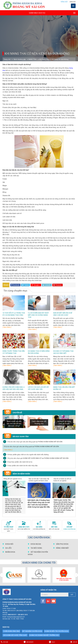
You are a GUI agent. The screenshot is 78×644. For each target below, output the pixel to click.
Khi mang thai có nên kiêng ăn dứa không (39, 352)
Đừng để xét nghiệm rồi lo (13, 479)
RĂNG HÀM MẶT (61, 548)
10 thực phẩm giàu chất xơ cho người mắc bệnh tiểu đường (28, 454)
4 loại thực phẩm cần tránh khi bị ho (20, 462)
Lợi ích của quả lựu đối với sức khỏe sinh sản (38, 388)
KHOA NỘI (8, 544)
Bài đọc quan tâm (21, 436)
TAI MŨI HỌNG (35, 548)
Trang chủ (7, 59)
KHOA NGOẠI (34, 544)
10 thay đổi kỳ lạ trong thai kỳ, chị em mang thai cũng (14, 314)
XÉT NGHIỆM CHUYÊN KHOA (38, 553)
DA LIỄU (7, 548)
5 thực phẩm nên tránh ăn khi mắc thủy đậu (22, 465)
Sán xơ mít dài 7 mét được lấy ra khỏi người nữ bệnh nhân (39, 480)
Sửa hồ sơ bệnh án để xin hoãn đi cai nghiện (62, 480)
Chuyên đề (17, 413)
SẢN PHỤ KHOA (61, 544)
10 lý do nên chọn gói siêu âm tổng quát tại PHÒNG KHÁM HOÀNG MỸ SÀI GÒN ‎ (35, 442)
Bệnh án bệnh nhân (21, 474)
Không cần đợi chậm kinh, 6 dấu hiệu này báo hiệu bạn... (13, 388)
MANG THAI (32, 59)
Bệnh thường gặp (20, 59)
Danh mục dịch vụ (52, 13)
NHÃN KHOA (9, 552)
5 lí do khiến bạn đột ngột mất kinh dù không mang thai (38, 315)
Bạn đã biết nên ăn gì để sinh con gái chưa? (63, 314)
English (73, 2)
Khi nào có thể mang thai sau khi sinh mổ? (63, 352)
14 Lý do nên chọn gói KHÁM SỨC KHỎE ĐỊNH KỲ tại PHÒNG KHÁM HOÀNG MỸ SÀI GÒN (38, 458)
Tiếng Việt (64, 2)
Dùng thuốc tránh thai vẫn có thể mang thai (14, 352)
